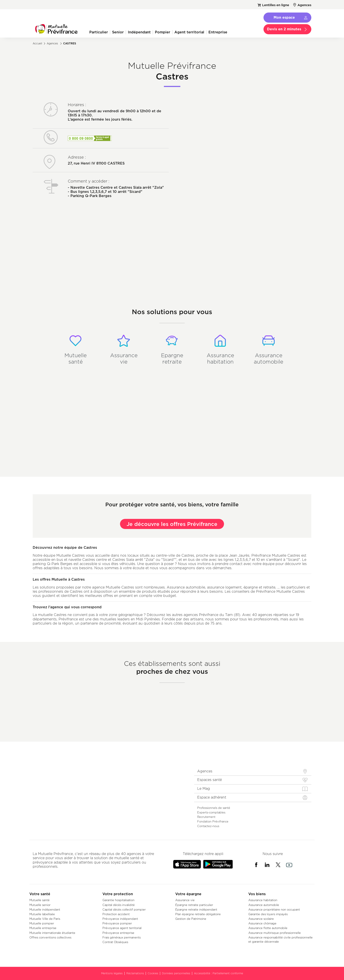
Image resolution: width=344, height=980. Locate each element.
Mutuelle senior (40, 905)
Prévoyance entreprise (118, 933)
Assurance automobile (264, 905)
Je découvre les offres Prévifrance (172, 524)
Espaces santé (210, 780)
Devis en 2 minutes (284, 29)
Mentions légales (112, 973)
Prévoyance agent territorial (122, 928)
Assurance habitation (263, 900)
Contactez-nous (208, 826)
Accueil (37, 43)
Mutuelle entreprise (43, 928)
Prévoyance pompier (117, 923)
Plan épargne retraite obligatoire (198, 914)
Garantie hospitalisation (118, 900)
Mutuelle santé (39, 900)
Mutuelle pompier (42, 923)
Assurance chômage (262, 923)
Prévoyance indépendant (120, 919)
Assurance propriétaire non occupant (274, 909)
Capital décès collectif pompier (124, 909)
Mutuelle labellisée (42, 914)
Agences (304, 5)
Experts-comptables (211, 812)
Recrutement (206, 817)
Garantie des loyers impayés (268, 914)
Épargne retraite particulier (194, 905)
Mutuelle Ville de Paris (45, 919)
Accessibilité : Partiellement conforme (219, 973)
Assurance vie (185, 900)
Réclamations (135, 973)
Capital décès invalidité (119, 905)
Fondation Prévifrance (213, 821)
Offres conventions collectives (50, 937)
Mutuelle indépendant (45, 909)
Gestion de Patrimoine (191, 919)
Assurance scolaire (261, 919)
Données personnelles (176, 973)
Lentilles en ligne (276, 5)
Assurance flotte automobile (268, 928)
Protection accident (116, 914)
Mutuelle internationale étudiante (52, 933)
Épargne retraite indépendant (196, 909)
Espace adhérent (212, 797)
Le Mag (204, 789)
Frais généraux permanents (122, 937)
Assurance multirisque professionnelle (275, 933)
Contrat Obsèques (115, 942)
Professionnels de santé (214, 808)
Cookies (153, 973)
